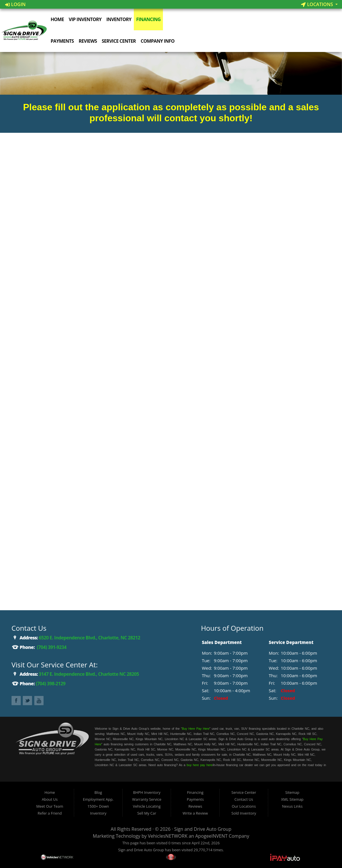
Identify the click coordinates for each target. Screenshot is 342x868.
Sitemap (292, 792)
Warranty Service (147, 799)
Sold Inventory (244, 813)
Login (15, 4)
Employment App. (98, 799)
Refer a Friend (50, 813)
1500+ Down (98, 806)
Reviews (89, 41)
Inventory (120, 19)
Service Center (120, 41)
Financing (149, 19)
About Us (50, 799)
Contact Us (244, 799)
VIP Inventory (86, 19)
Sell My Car (147, 813)
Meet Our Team (50, 806)
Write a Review (195, 813)
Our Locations (244, 806)
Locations (318, 4)
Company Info (158, 41)
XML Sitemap (292, 799)
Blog (98, 792)
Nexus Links (292, 806)
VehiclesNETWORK (168, 836)
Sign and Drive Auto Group (203, 829)
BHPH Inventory (147, 792)
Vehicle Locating (147, 806)
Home (58, 19)
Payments (63, 41)
